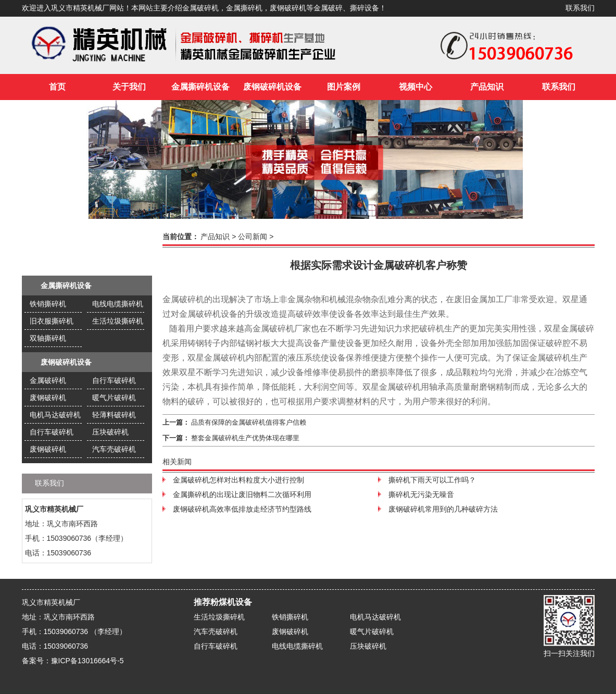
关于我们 (129, 87)
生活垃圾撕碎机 (118, 321)
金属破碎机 (48, 380)
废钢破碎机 (48, 398)
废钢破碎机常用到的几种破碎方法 (443, 509)
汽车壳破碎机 (114, 449)
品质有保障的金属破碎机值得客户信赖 (249, 422)
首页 (57, 87)
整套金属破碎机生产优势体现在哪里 (245, 438)
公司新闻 (253, 237)
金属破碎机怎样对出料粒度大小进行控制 (238, 480)
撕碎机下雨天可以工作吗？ (432, 480)
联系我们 (580, 8)
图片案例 (344, 87)
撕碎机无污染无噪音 (421, 494)
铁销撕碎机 (48, 304)
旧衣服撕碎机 (52, 321)
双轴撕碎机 (48, 338)
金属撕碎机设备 (200, 87)
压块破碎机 (110, 432)
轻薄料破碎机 (114, 415)
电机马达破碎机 (55, 415)
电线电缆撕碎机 (118, 304)
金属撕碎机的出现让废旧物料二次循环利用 (242, 494)
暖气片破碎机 (114, 398)
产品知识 (487, 87)
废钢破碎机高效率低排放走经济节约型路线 (242, 509)
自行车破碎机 (114, 380)
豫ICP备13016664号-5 (87, 661)
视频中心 (416, 87)
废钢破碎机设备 (272, 87)
